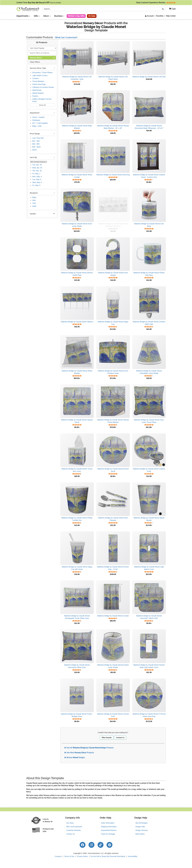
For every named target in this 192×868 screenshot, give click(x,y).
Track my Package (108, 834)
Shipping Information (109, 827)
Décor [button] (47, 16)
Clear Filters (35, 62)
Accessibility (133, 856)
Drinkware (36, 120)
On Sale (92, 16)
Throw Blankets (38, 81)
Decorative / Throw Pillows (42, 73)
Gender (33, 214)
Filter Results (107, 738)
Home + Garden (38, 117)
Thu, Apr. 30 (37, 171)
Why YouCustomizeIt (74, 827)
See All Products (89, 748)
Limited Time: (39, 3)
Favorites (160, 16)
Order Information (108, 823)
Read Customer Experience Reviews (156, 3)
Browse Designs (75, 758)
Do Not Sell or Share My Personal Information (108, 856)
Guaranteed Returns (109, 830)
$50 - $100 (36, 147)
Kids (34, 200)
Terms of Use (69, 856)
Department (35, 113)
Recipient (34, 193)
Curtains (36, 78)
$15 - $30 (36, 141)
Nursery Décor (42, 58)
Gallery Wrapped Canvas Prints (42, 100)
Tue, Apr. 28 (37, 165)
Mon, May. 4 (37, 177)
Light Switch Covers (40, 75)
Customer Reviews (74, 830)
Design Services (142, 830)
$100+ (35, 150)
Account (149, 16)
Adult (34, 206)
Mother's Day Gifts (76, 16)
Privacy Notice (82, 856)
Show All (42, 105)
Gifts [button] (37, 16)
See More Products (79, 753)
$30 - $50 (36, 144)
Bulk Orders (140, 834)
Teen (34, 203)
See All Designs (142, 823)
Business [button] (59, 16)
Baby (34, 197)
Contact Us (120, 738)
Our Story (70, 823)
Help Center (171, 16)
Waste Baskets (38, 93)
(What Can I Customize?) (66, 38)
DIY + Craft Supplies (40, 123)
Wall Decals (37, 90)
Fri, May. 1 (36, 174)
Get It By (33, 157)
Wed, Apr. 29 (37, 168)
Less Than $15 (38, 138)
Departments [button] (23, 16)
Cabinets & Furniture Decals (43, 87)
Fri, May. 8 (36, 185)
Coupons (58, 856)
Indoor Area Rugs (39, 84)
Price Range (35, 134)
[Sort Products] (42, 48)
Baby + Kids (37, 126)
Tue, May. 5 (37, 179)
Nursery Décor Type (38, 68)
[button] (171, 9)
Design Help (140, 827)
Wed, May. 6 (37, 182)
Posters (35, 96)
